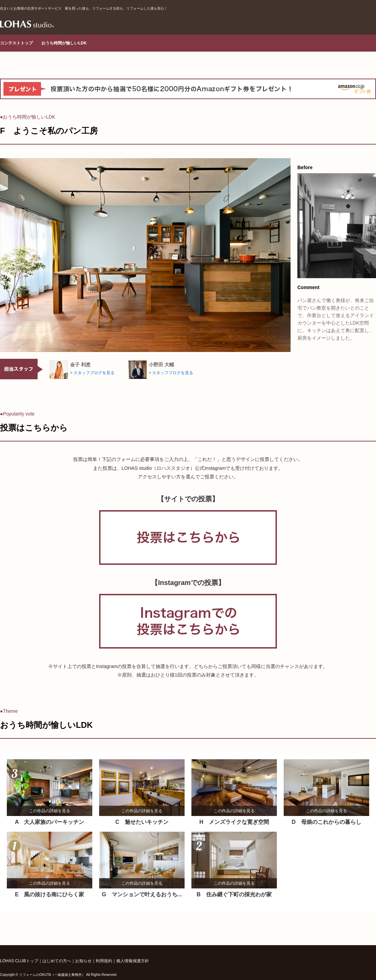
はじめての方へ (57, 961)
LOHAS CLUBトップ (19, 961)
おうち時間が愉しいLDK (64, 43)
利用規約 (104, 961)
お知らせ (83, 961)
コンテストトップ (16, 43)
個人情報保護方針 (133, 961)
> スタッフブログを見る (92, 373)
